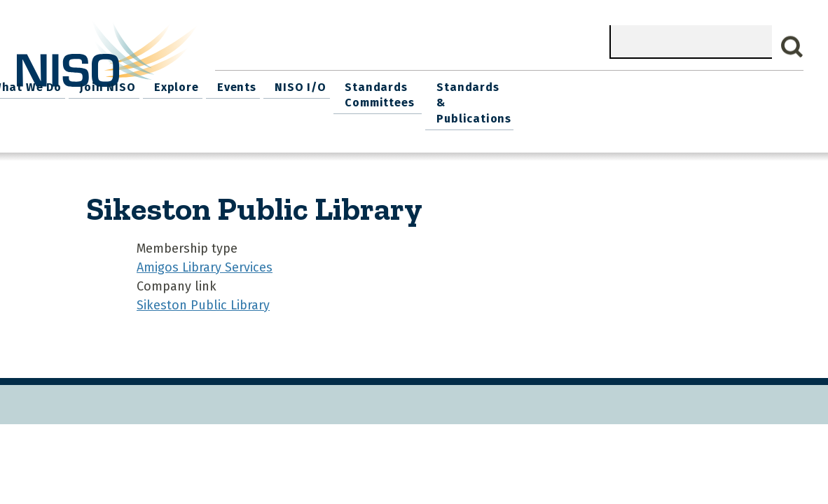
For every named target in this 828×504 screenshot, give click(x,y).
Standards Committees (639, 92)
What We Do (305, 84)
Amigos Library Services (205, 246)
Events (504, 84)
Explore (448, 84)
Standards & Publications (745, 92)
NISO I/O (564, 84)
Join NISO (382, 84)
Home (239, 84)
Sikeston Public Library (203, 284)
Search (792, 47)
